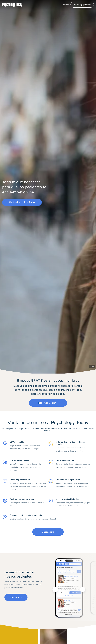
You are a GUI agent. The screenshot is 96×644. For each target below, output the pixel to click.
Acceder (66, 5)
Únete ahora (48, 532)
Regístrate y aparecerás (82, 5)
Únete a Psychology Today (22, 202)
